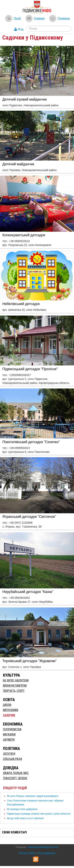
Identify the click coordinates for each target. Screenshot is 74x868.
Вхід (21, 29)
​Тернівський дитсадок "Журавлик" (30, 661)
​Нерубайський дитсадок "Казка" (28, 592)
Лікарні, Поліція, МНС (16, 773)
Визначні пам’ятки (15, 686)
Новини (39, 18)
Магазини (9, 734)
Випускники (11, 710)
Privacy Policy (27, 853)
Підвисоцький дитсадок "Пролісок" (30, 369)
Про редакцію (47, 853)
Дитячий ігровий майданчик (25, 99)
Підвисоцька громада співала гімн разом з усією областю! (39, 814)
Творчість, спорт (14, 691)
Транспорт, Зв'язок (15, 778)
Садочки (9, 715)
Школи (7, 705)
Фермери (9, 740)
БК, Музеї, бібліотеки (16, 680)
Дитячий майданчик (18, 164)
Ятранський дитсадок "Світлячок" (29, 517)
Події (17, 18)
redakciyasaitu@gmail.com (43, 847)
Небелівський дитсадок (21, 304)
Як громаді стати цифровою (22, 809)
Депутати (9, 754)
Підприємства (12, 729)
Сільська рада (13, 759)
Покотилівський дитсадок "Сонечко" (31, 442)
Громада (64, 18)
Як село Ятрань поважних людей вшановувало (33, 796)
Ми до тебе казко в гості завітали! (25, 818)
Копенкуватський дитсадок (24, 235)
